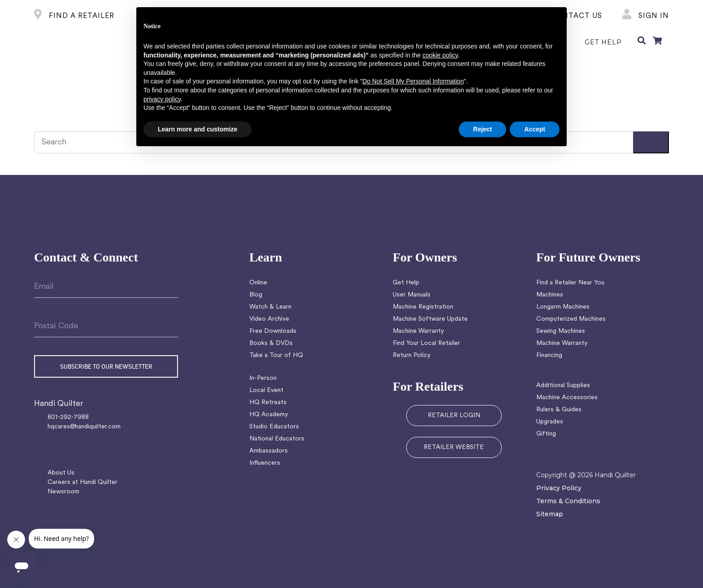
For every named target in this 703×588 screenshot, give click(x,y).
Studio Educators (274, 427)
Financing (549, 355)
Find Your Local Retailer (426, 343)
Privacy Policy (559, 488)
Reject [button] (482, 129)
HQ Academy (269, 415)
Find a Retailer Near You (570, 283)
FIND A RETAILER (74, 16)
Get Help (406, 283)
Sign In (646, 16)
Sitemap (550, 514)
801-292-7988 (68, 417)
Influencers (265, 463)
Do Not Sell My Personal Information (413, 81)
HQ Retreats (268, 403)
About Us (61, 473)
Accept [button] (535, 129)
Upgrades (550, 422)
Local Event (266, 390)
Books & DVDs (271, 343)
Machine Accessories (567, 398)
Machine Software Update (430, 319)
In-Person (263, 378)
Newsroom (63, 492)
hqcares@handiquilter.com (84, 427)
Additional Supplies (563, 385)
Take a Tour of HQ (276, 355)
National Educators (277, 439)
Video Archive (269, 319)
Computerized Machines (571, 319)
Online (258, 283)
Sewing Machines (561, 331)
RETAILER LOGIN (454, 416)
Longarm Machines (563, 307)
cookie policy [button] (440, 55)
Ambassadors (269, 451)
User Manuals (412, 295)
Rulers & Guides (559, 410)
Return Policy (412, 355)
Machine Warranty (418, 331)
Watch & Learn (270, 307)
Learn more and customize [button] (197, 129)
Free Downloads (273, 331)
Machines (550, 295)
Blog (256, 295)
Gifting (546, 434)
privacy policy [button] (162, 99)
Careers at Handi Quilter (82, 482)
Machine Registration (423, 307)
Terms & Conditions (568, 501)
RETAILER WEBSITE (454, 447)
